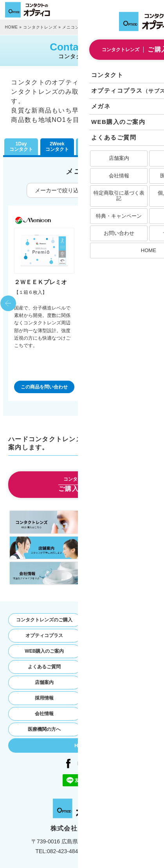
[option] (44, 303)
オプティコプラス (44, 635)
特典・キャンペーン (120, 651)
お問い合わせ (120, 682)
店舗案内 (44, 682)
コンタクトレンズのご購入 (44, 620)
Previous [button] (8, 303)
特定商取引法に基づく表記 (120, 698)
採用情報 (44, 698)
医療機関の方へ (44, 729)
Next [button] (156, 303)
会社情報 (44, 714)
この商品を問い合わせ (44, 387)
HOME (12, 27)
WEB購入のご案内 (44, 651)
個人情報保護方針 (120, 714)
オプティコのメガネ (120, 635)
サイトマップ (120, 729)
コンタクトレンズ (40, 27)
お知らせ (120, 667)
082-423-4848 (64, 851)
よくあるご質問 (44, 667)
